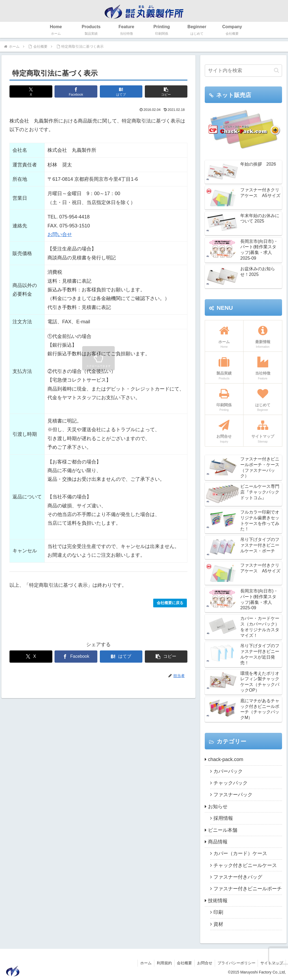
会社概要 (182, 963)
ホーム (142, 963)
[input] (243, 71)
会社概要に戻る (170, 603)
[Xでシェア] (31, 91)
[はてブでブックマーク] (121, 91)
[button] (166, 91)
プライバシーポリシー (235, 963)
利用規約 (161, 963)
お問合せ (203, 963)
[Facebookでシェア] (76, 91)
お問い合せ (60, 234)
